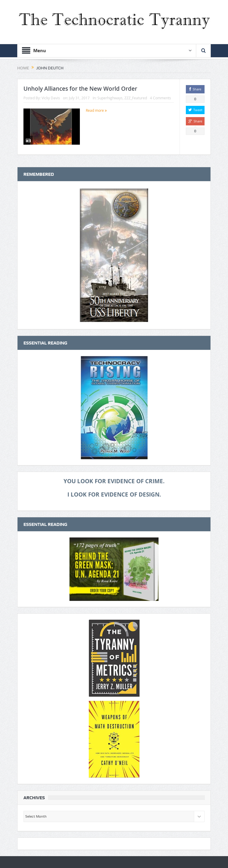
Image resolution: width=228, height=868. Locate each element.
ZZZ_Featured (136, 98)
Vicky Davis (51, 98)
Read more (96, 110)
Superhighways (110, 98)
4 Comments (160, 98)
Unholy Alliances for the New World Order (80, 89)
